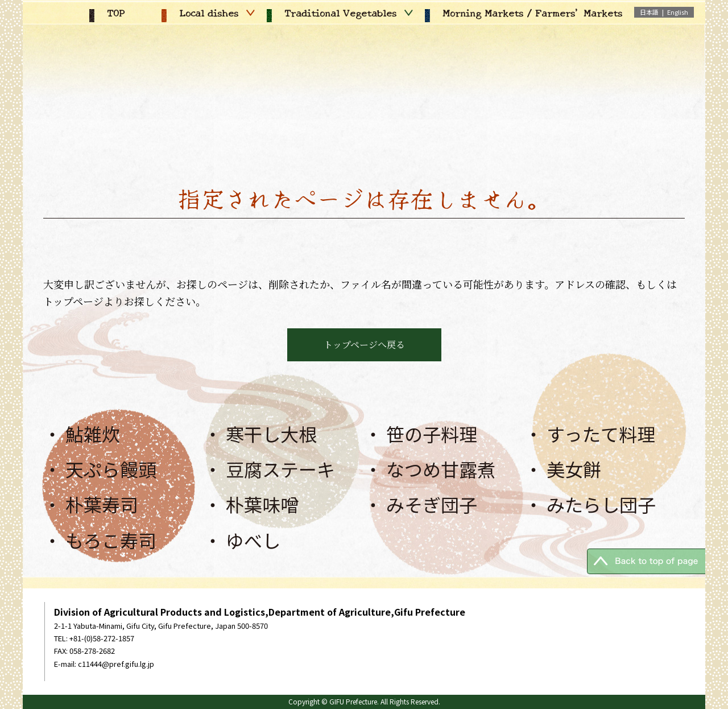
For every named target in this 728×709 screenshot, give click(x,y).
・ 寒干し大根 (260, 434)
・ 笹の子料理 (421, 434)
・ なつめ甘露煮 (430, 469)
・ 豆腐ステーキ (269, 469)
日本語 (649, 12)
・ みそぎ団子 (421, 504)
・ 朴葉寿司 (91, 504)
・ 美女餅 (563, 469)
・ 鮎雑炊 (82, 434)
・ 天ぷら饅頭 (100, 469)
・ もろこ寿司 (100, 540)
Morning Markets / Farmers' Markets (524, 13)
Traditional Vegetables (340, 13)
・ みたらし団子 (590, 504)
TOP (107, 13)
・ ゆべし (242, 540)
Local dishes (208, 13)
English (678, 12)
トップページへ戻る (364, 345)
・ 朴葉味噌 (251, 504)
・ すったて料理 (590, 434)
